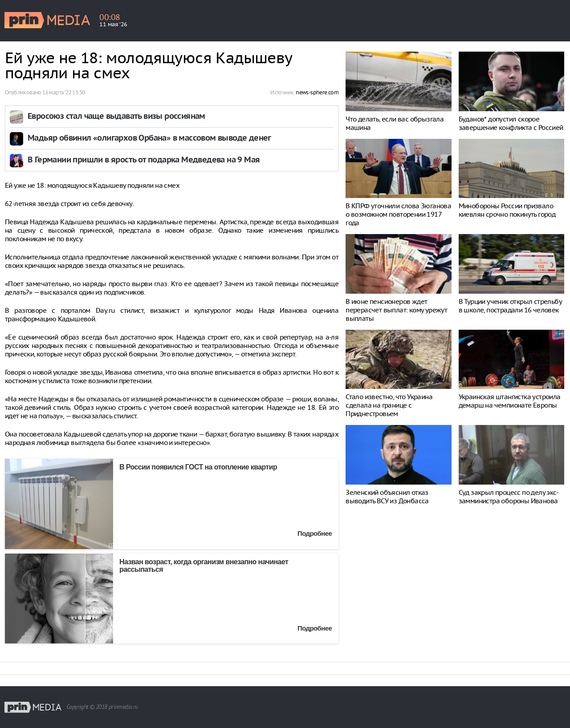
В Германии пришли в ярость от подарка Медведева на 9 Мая (144, 160)
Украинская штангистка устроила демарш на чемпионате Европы (510, 401)
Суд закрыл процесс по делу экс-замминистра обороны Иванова (509, 497)
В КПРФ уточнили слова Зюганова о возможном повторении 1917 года (398, 214)
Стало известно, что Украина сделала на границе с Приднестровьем (389, 405)
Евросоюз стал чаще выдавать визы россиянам (116, 117)
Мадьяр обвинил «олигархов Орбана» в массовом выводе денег (149, 139)
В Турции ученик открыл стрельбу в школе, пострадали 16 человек (510, 306)
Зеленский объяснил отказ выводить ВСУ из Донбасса (387, 497)
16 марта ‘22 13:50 (63, 92)
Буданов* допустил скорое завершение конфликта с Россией (511, 123)
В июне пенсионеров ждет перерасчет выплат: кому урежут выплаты (396, 310)
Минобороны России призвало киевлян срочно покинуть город (507, 210)
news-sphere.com (317, 92)
